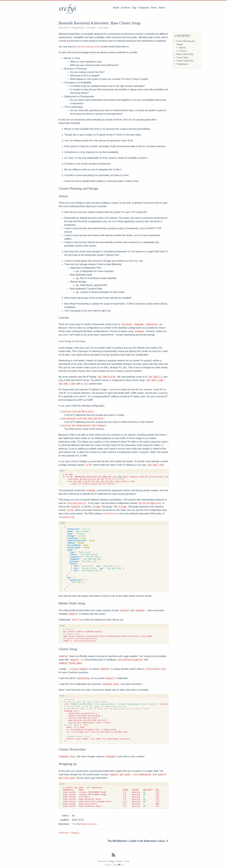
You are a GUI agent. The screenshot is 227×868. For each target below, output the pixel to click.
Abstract (182, 48)
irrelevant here (111, 514)
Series (154, 8)
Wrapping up (182, 64)
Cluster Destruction (185, 61)
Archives (125, 8)
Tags (134, 8)
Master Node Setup (185, 54)
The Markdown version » (85, 824)
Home (116, 8)
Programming (77, 28)
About (162, 8)
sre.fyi (67, 9)
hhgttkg (76, 833)
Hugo (112, 861)
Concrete (183, 51)
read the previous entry (88, 47)
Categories (144, 8)
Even (127, 861)
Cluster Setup (182, 57)
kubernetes (65, 833)
